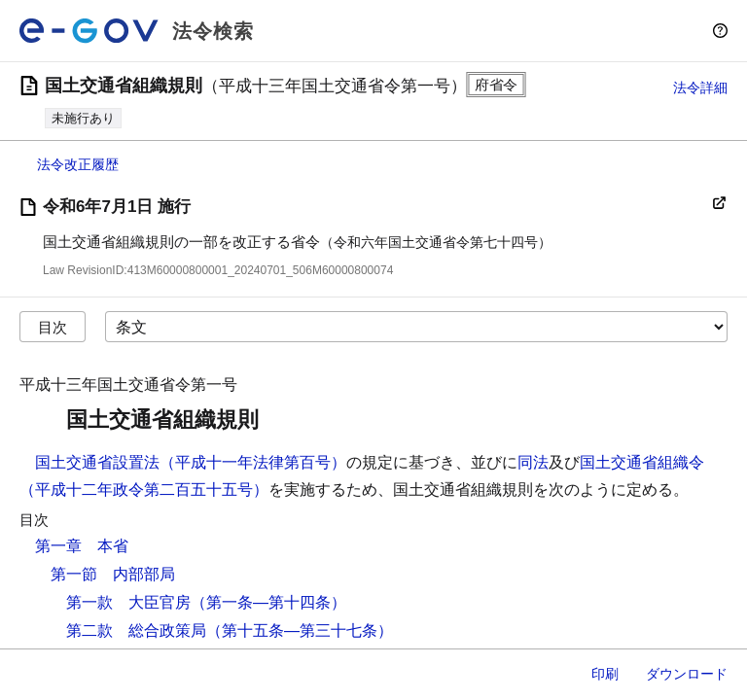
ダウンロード (687, 674)
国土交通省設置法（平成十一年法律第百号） (191, 462)
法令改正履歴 (78, 164)
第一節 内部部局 (113, 574)
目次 (53, 327)
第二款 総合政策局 (136, 630)
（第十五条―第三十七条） (300, 630)
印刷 (605, 674)
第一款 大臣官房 (128, 602)
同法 (533, 462)
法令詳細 (700, 87)
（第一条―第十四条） (268, 602)
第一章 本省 (82, 546)
